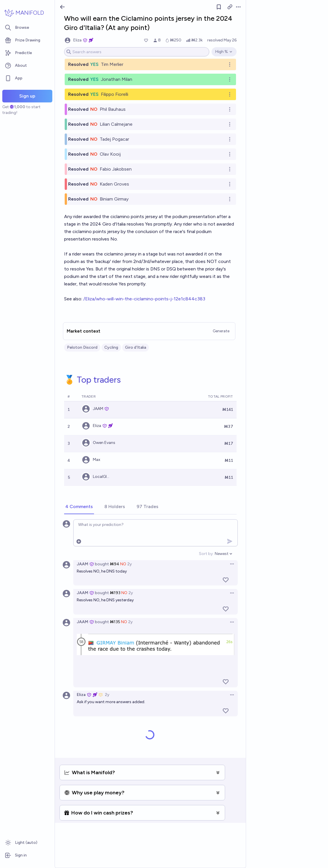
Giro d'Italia (136, 347)
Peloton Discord (82, 347)
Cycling (111, 347)
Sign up (27, 96)
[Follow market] (219, 7)
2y (130, 564)
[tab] (79, 507)
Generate (221, 331)
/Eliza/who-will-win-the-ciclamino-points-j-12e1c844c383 (144, 299)
